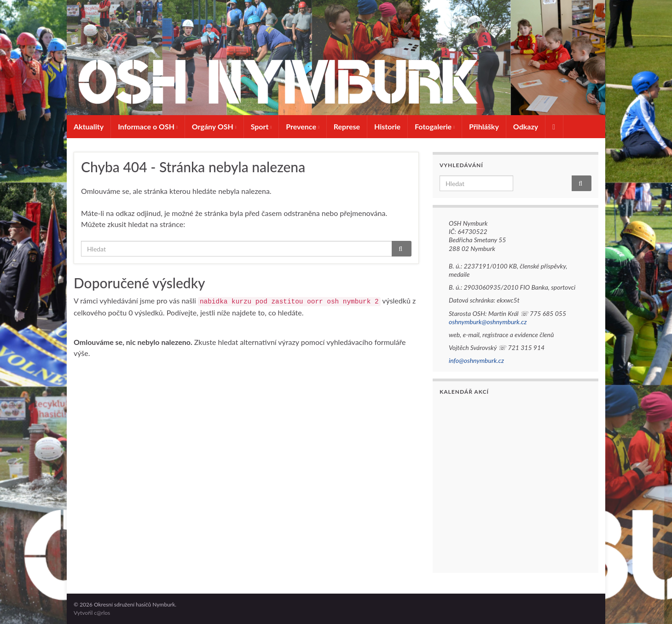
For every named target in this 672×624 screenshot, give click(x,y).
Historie (387, 126)
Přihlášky (484, 126)
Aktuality (89, 126)
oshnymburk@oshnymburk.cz (488, 322)
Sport (261, 126)
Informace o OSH (148, 126)
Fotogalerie (435, 126)
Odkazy (526, 126)
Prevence (303, 126)
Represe (347, 126)
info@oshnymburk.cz (476, 360)
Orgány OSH (214, 126)
